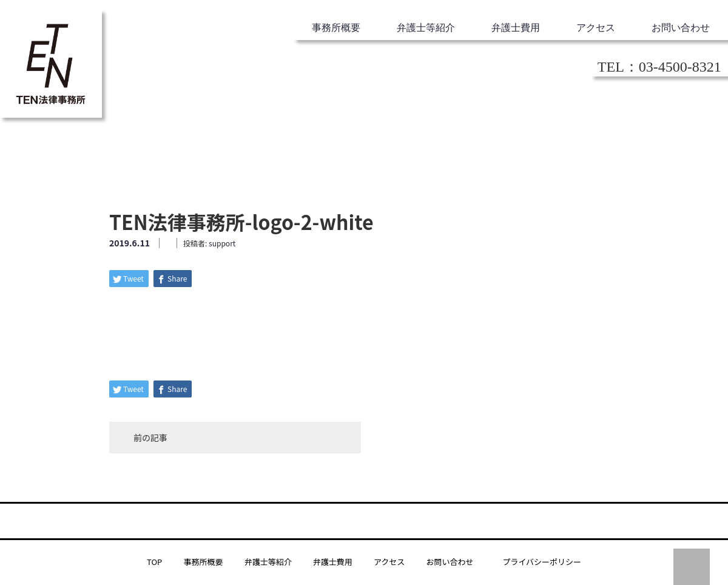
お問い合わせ (681, 28)
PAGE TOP (692, 567)
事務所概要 (336, 28)
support (222, 243)
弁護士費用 (516, 28)
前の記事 (150, 438)
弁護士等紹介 (426, 28)
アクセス (596, 28)
